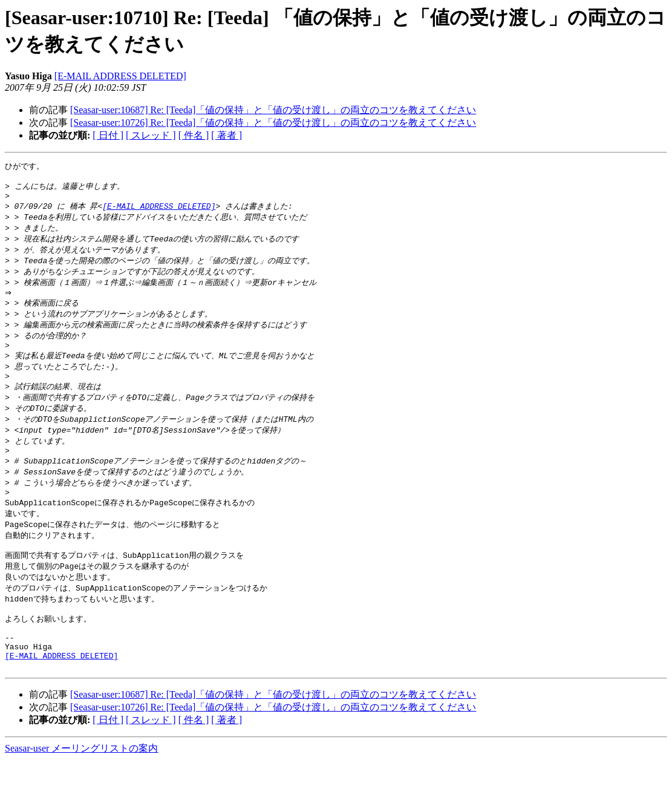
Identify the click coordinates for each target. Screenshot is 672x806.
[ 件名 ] (194, 135)
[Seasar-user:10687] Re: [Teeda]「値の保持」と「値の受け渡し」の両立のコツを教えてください (273, 110)
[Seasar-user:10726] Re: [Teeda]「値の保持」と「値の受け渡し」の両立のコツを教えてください (273, 123)
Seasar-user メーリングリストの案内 (81, 794)
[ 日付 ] (108, 135)
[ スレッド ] (151, 135)
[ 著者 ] (227, 135)
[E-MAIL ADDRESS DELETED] (120, 76)
